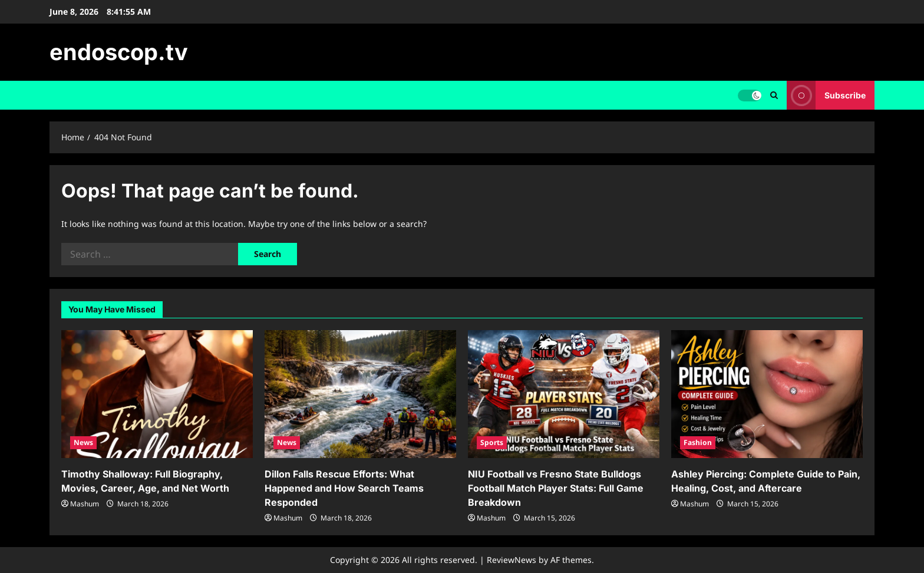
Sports (492, 442)
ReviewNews (511, 560)
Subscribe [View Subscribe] (826, 95)
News (83, 442)
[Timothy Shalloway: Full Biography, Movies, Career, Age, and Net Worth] (157, 394)
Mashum (85, 504)
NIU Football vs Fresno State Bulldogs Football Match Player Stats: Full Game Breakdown (556, 488)
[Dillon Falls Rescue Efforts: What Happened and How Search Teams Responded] (360, 394)
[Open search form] (774, 95)
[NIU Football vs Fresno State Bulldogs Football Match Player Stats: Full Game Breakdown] (564, 394)
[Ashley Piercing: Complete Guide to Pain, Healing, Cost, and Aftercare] (767, 394)
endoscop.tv (119, 52)
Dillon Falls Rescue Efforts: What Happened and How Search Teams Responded (344, 488)
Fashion (698, 442)
